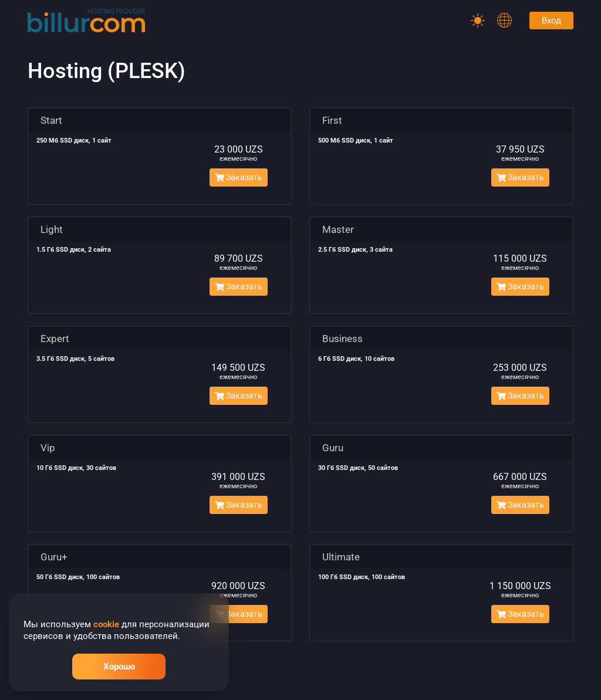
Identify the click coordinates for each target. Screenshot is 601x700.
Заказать (239, 177)
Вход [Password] (551, 21)
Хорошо (119, 667)
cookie (106, 624)
